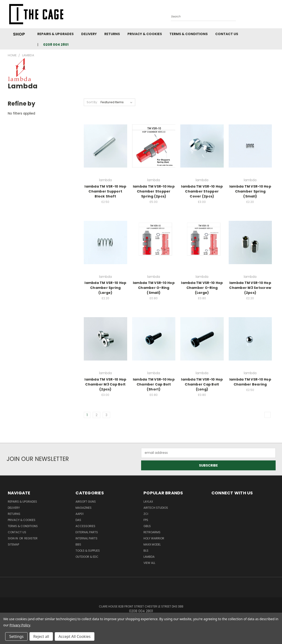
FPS (146, 520)
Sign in (13, 538)
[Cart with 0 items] (274, 15)
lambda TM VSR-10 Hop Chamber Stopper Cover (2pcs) (202, 191)
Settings (16, 636)
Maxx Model (152, 544)
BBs (78, 544)
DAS (78, 520)
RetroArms (152, 532)
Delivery (89, 34)
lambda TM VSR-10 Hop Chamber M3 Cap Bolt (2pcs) (105, 384)
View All (149, 563)
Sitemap (13, 544)
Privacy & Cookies (145, 34)
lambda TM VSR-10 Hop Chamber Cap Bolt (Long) (202, 384)
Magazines (84, 508)
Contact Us (227, 34)
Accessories (85, 526)
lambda (149, 557)
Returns (112, 34)
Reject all (41, 636)
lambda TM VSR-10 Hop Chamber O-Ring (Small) (154, 288)
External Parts (87, 532)
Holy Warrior (154, 538)
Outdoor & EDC (87, 557)
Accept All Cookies (75, 636)
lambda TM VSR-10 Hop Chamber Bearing (250, 382)
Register (31, 538)
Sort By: (92, 102)
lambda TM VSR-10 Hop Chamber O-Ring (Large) (202, 288)
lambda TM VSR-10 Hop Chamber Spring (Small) (250, 191)
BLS (146, 551)
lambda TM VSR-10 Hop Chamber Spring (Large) (105, 288)
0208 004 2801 (56, 45)
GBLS (147, 526)
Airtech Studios (156, 508)
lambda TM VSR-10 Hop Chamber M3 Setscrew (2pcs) (250, 288)
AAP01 (80, 514)
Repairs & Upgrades (55, 34)
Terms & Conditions (189, 34)
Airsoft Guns (86, 502)
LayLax (148, 502)
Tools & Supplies (88, 551)
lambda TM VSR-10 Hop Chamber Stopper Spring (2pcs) (154, 191)
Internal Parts (86, 538)
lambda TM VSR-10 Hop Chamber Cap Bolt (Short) (154, 384)
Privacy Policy (20, 625)
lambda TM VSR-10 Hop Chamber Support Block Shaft (105, 191)
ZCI (146, 514)
